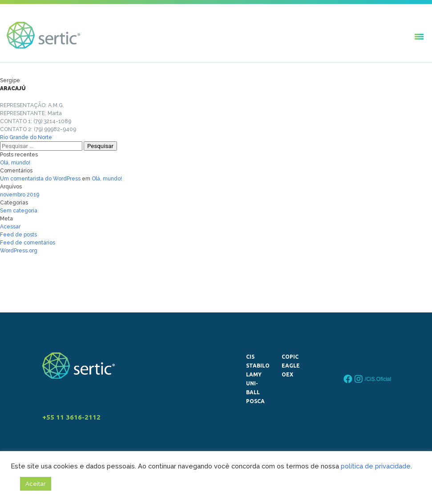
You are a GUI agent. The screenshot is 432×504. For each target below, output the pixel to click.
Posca (255, 401)
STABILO (256, 366)
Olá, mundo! (15, 163)
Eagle (291, 366)
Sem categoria (19, 211)
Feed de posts (18, 235)
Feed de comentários (28, 243)
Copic (290, 357)
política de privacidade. (376, 466)
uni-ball (253, 388)
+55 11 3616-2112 (71, 417)
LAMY (254, 374)
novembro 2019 (20, 195)
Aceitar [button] (36, 484)
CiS (250, 357)
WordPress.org (19, 251)
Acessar (10, 227)
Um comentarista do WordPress (40, 179)
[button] (418, 36)
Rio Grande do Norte (26, 137)
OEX (287, 374)
